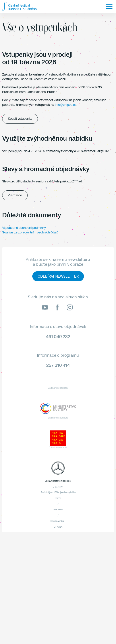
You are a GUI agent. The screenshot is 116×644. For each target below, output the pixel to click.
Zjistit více (15, 195)
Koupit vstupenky (20, 119)
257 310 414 (58, 365)
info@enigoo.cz (66, 105)
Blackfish (58, 510)
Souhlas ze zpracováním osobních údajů (30, 232)
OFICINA (58, 527)
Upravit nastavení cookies (58, 481)
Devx (58, 498)
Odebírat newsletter (58, 276)
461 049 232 (58, 336)
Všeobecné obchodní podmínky (24, 228)
